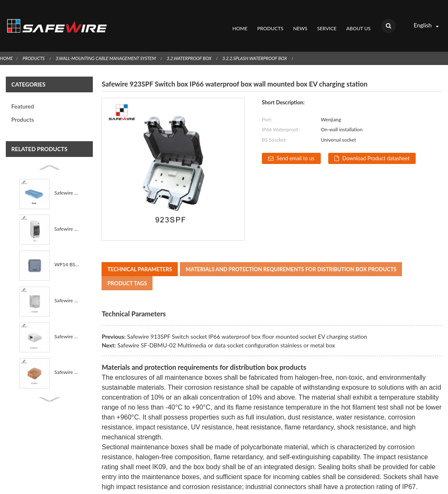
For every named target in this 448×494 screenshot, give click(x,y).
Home (240, 23)
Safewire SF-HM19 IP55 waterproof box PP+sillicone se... (67, 289)
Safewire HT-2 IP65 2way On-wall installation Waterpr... (67, 217)
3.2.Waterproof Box (192, 46)
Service (327, 23)
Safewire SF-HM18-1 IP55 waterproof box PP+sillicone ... (67, 324)
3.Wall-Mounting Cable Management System (107, 46)
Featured (22, 95)
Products (270, 23)
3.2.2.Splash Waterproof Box (258, 46)
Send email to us (295, 147)
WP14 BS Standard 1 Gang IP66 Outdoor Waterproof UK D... (67, 253)
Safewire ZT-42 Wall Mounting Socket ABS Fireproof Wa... (67, 181)
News (300, 23)
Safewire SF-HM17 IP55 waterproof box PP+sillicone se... (67, 360)
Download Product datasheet (377, 147)
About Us (358, 23)
